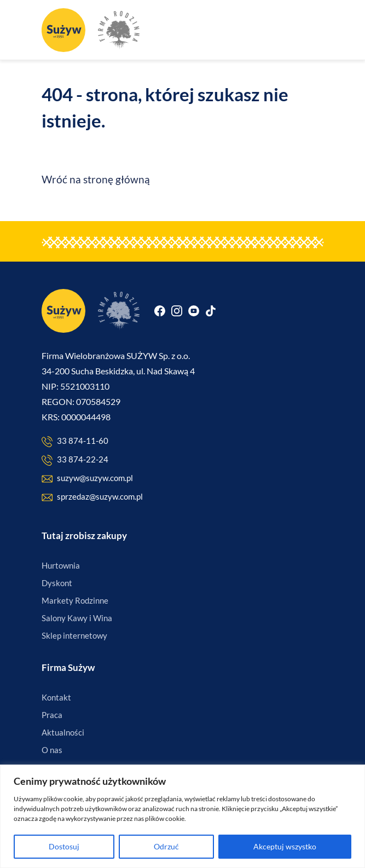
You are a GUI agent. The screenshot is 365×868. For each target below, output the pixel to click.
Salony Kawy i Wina (77, 618)
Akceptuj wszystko (285, 846)
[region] (182, 816)
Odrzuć (166, 846)
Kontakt (56, 697)
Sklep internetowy (74, 635)
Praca (52, 715)
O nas (52, 750)
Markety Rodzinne (75, 600)
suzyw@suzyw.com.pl (87, 479)
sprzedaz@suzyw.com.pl (92, 497)
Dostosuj (64, 846)
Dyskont (57, 583)
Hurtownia (61, 565)
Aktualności (63, 732)
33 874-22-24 (75, 460)
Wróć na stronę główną (96, 179)
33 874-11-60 (75, 441)
